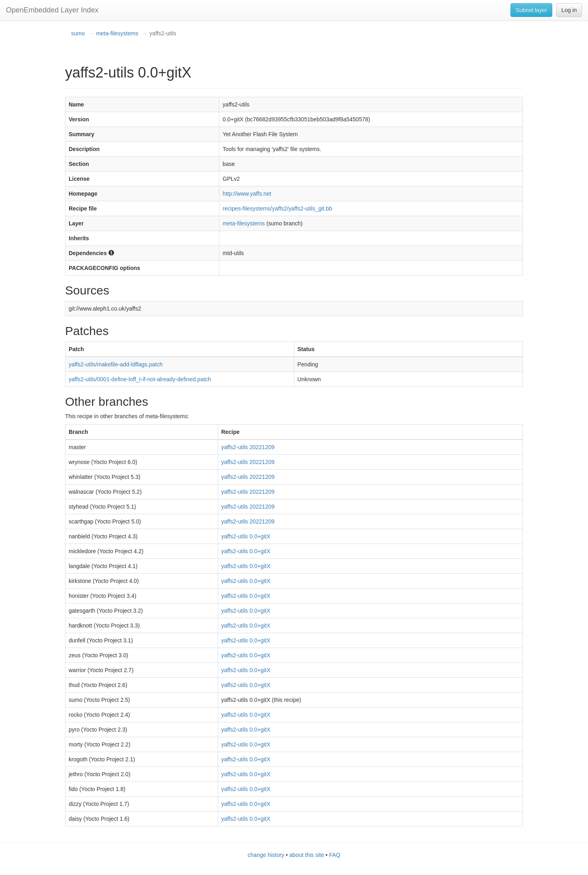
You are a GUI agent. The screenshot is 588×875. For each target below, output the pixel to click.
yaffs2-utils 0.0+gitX (246, 536)
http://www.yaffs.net (247, 194)
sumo (78, 33)
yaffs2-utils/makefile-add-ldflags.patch (116, 364)
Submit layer (531, 10)
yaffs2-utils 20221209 (248, 447)
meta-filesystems (117, 33)
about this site (306, 855)
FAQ (335, 855)
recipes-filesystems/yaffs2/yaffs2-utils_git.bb (277, 209)
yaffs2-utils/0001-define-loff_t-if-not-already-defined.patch (140, 379)
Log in (569, 10)
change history (266, 855)
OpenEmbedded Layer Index (52, 10)
